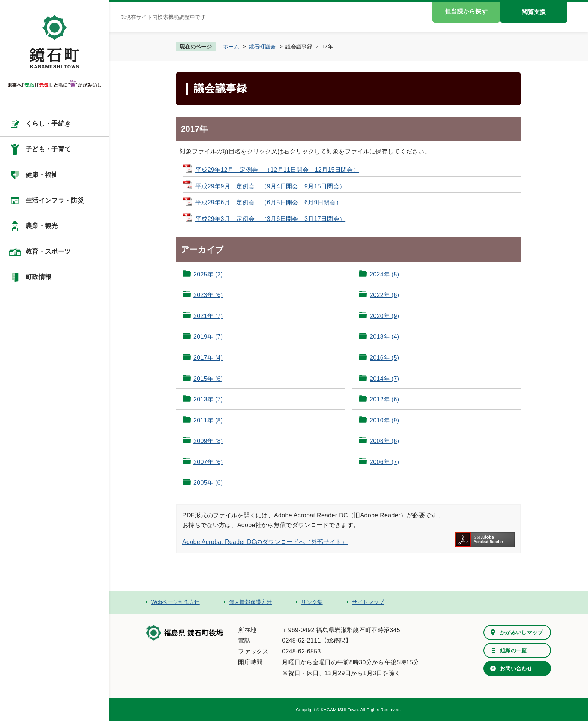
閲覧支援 (534, 12)
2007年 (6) (208, 462)
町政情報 (38, 277)
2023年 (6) (208, 295)
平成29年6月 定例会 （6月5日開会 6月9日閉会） (269, 202)
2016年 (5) (384, 358)
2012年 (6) (384, 399)
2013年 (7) (208, 399)
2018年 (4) (384, 337)
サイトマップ (368, 602)
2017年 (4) (208, 358)
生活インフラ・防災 (55, 201)
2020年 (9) (384, 316)
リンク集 (312, 602)
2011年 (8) (208, 420)
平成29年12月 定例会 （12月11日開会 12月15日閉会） (277, 170)
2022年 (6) (384, 295)
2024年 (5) (384, 274)
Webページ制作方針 (175, 602)
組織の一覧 (513, 650)
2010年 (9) (384, 420)
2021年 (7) (208, 316)
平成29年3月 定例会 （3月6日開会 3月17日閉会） (270, 219)
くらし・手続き (48, 124)
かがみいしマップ (521, 632)
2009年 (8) (208, 441)
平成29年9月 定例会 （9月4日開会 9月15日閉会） (270, 186)
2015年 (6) (208, 379)
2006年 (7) (384, 462)
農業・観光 (42, 226)
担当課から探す (466, 11)
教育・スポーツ (48, 252)
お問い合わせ (516, 668)
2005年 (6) (208, 483)
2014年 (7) (384, 379)
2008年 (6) (384, 441)
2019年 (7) (208, 337)
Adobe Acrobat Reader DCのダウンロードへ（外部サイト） (265, 542)
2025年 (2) (208, 274)
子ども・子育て (48, 149)
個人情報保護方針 (251, 602)
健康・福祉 (42, 175)
